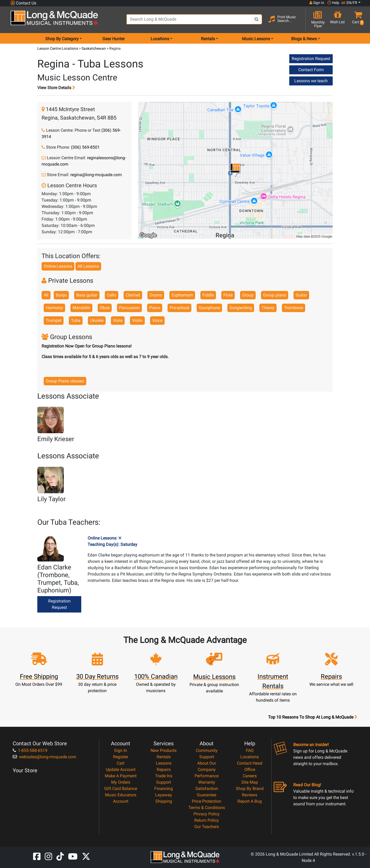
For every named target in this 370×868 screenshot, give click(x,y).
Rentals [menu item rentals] (208, 39)
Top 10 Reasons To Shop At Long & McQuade (313, 717)
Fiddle (208, 295)
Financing (164, 789)
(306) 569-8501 (85, 147)
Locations (250, 757)
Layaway (164, 795)
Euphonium (182, 295)
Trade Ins (164, 776)
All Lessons (88, 266)
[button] (357, 20)
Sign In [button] (317, 3)
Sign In (121, 750)
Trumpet (54, 320)
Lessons (164, 763)
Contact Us (23, 3)
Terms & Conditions (207, 808)
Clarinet (133, 295)
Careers (250, 776)
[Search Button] (257, 19)
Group (248, 295)
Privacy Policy (207, 814)
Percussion (129, 308)
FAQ (250, 750)
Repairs (164, 769)
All (46, 295)
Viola (118, 320)
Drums (156, 295)
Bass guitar (87, 295)
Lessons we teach (311, 81)
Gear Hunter (114, 39)
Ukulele (97, 320)
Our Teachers (207, 827)
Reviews (250, 795)
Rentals (164, 757)
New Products (164, 750)
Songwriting (241, 308)
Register (121, 757)
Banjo (61, 295)
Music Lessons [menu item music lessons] (256, 39)
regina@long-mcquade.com (96, 175)
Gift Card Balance (121, 789)
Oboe (105, 308)
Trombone (294, 308)
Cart (121, 763)
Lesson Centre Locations (58, 48)
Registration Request (311, 59)
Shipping (164, 801)
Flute (228, 295)
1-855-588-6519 (30, 750)
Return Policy (207, 820)
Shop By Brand (250, 789)
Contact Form (311, 70)
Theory (268, 308)
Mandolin (81, 308)
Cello (112, 295)
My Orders (121, 782)
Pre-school (179, 308)
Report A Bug (250, 801)
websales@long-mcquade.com (44, 757)
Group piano (275, 295)
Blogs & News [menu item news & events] (304, 39)
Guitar (301, 295)
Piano (155, 308)
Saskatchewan (94, 48)
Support (164, 782)
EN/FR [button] (349, 3)
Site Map (250, 782)
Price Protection (207, 801)
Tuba (76, 320)
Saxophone (209, 308)
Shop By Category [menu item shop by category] (62, 39)
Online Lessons (58, 266)
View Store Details (56, 88)
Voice (157, 320)
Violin (137, 320)
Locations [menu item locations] (160, 39)
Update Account (121, 769)
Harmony (54, 308)
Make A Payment (121, 776)
